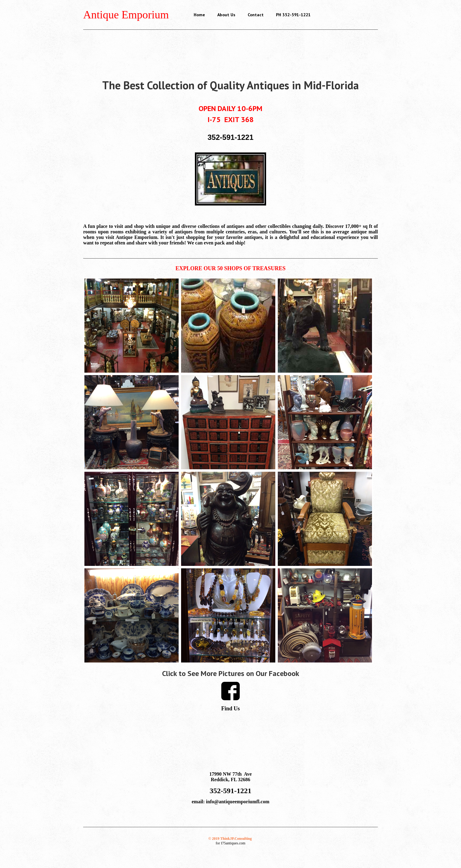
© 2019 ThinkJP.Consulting (230, 839)
